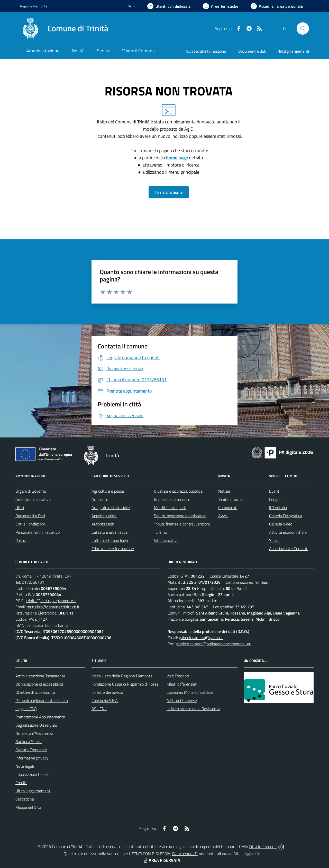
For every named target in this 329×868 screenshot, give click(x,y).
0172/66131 (33, 582)
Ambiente (100, 499)
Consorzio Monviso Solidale (190, 692)
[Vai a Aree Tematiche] (221, 6)
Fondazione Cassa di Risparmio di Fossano (127, 684)
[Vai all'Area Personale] (277, 6)
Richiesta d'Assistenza (34, 733)
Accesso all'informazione (206, 51)
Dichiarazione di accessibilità (39, 684)
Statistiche (25, 799)
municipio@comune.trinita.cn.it (53, 607)
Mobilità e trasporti (170, 508)
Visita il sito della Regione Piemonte (122, 676)
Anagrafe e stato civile (111, 508)
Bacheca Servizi (29, 742)
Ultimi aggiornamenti (33, 791)
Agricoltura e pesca (108, 491)
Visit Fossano (178, 676)
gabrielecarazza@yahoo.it (201, 638)
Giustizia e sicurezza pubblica (178, 491)
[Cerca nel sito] (303, 28)
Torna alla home (169, 192)
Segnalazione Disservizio (36, 725)
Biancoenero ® (185, 854)
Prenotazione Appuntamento (40, 717)
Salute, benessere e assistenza (180, 516)
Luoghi (275, 499)
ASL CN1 (99, 709)
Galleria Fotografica (286, 516)
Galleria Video (281, 524)
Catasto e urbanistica (109, 532)
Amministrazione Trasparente (40, 676)
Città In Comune (263, 846)
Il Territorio (278, 508)
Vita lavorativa (166, 540)
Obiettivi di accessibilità (35, 692)
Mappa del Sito (28, 807)
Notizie (224, 491)
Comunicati (228, 508)
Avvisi (223, 516)
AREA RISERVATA (161, 860)
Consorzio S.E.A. (105, 700)
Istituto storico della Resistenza (193, 709)
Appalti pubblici (104, 516)
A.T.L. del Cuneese (182, 700)
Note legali (25, 766)
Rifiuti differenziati (182, 684)
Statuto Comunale (31, 750)
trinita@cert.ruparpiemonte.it (51, 601)
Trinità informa (230, 499)
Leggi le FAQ (26, 709)
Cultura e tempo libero (110, 540)
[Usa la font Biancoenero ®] (169, 6)
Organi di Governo (31, 491)
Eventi (275, 491)
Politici (21, 540)
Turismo (160, 532)
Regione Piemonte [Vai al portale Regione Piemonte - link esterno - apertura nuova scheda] (34, 6)
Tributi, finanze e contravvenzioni (182, 524)
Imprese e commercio (172, 499)
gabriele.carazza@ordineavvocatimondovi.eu (213, 644)
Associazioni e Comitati (289, 549)
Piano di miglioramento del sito (42, 700)
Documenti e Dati (30, 516)
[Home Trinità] (64, 28)
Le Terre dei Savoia (107, 692)
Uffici (20, 508)
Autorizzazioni (103, 524)
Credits (21, 783)
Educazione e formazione (113, 549)
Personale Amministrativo (38, 532)
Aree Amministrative (33, 499)
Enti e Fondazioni (30, 524)
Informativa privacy (32, 758)
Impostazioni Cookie (32, 774)
